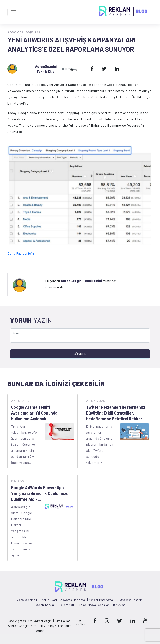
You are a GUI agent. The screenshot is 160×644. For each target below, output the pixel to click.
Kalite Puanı (49, 600)
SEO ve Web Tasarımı (130, 600)
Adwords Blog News (73, 600)
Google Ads (32, 32)
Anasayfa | (15, 32)
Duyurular (119, 605)
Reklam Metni (67, 605)
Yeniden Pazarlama (101, 600)
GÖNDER (80, 354)
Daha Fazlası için (21, 253)
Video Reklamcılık (27, 600)
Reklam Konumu (45, 605)
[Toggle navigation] (13, 12)
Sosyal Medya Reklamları (94, 605)
